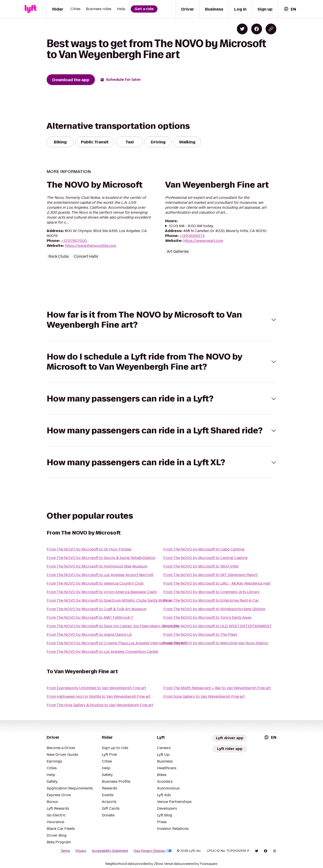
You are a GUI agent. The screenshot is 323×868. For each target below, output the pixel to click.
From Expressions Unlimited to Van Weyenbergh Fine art (96, 688)
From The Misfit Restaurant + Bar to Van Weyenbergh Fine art (217, 688)
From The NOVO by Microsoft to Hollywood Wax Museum (97, 566)
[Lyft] (31, 9)
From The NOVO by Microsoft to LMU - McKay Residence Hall (217, 583)
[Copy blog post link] (271, 29)
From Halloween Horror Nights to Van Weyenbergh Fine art (99, 696)
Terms (65, 851)
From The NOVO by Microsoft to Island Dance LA (89, 635)
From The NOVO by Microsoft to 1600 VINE (201, 566)
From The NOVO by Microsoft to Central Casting (205, 558)
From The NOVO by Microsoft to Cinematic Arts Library (212, 592)
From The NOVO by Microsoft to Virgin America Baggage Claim (102, 592)
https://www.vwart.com (203, 241)
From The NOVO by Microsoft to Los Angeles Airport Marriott (100, 575)
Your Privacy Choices (153, 851)
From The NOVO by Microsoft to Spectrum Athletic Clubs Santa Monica (109, 600)
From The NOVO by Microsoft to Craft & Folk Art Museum (97, 609)
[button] (161, 320)
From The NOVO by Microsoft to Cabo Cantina (204, 549)
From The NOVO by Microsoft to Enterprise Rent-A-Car (211, 600)
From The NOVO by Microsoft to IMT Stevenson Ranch (211, 575)
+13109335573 (192, 236)
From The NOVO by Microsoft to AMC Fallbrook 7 (90, 617)
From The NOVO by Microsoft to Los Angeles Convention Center (103, 652)
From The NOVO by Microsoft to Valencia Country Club (95, 583)
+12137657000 (74, 241)
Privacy (81, 851)
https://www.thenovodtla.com (91, 246)
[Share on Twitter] (242, 29)
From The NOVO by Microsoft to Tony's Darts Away (207, 617)
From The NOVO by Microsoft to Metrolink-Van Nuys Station (216, 643)
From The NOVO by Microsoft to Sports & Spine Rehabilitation (101, 558)
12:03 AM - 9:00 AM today (191, 226)
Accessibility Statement (110, 851)
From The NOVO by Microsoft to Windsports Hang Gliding (214, 609)
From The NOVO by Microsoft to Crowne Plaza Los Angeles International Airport (117, 643)
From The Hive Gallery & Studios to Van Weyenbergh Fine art (100, 705)
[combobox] (290, 9)
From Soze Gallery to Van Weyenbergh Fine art (204, 696)
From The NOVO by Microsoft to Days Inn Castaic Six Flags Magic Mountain (112, 626)
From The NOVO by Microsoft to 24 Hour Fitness (89, 549)
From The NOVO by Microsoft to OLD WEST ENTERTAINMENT (218, 626)
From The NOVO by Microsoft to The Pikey (200, 635)
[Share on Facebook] (257, 29)
